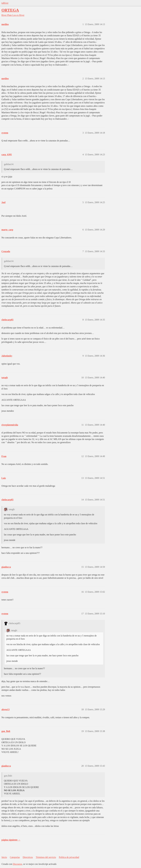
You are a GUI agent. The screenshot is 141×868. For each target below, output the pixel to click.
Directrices (28, 857)
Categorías (15, 857)
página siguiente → (11, 840)
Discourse (17, 864)
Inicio (4, 857)
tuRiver (5, 3)
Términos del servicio (46, 857)
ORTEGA (10, 10)
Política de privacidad (69, 857)
